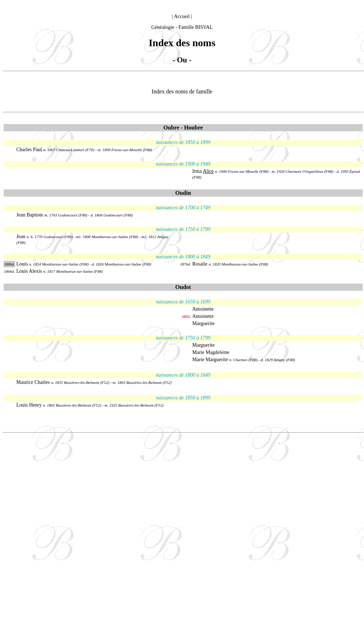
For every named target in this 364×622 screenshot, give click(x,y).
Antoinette (203, 309)
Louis (23, 264)
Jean (21, 236)
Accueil (182, 16)
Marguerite (204, 323)
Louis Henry (29, 405)
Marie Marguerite (210, 360)
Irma (203, 171)
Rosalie (200, 264)
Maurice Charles (33, 382)
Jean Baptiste (30, 215)
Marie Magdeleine (211, 352)
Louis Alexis (29, 271)
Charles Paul (29, 150)
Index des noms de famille (182, 91)
